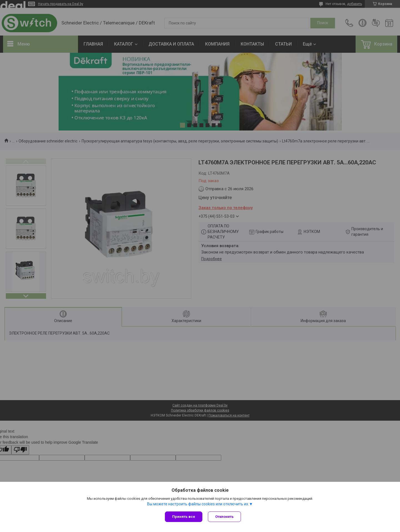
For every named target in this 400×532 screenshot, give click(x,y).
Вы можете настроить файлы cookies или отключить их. (198, 504)
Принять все (184, 517)
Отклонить (224, 517)
